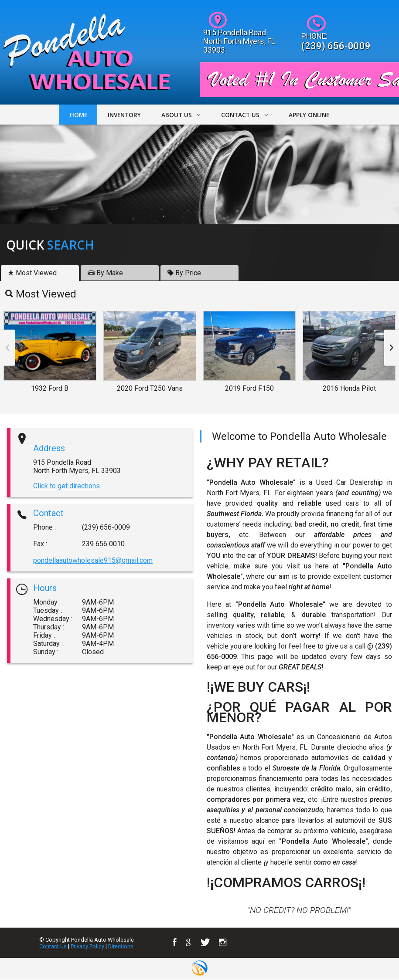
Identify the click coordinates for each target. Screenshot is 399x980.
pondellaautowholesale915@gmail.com (93, 560)
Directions (121, 946)
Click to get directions (66, 486)
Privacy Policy (87, 946)
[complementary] (373, 954)
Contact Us (53, 946)
